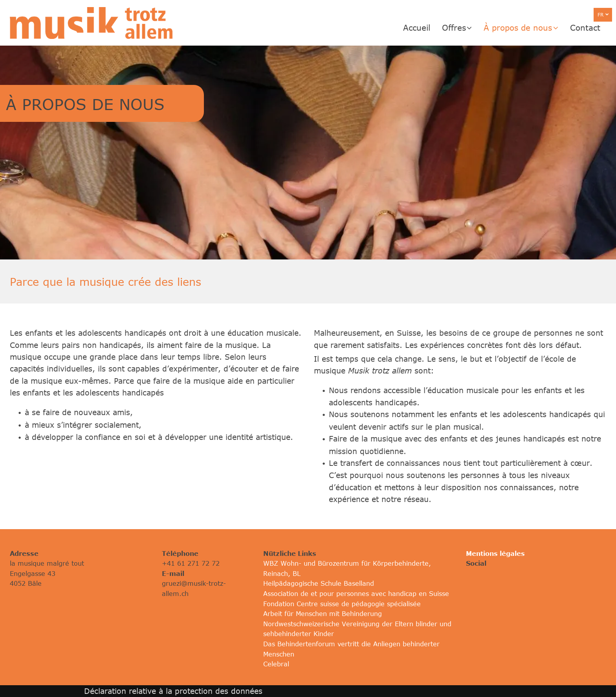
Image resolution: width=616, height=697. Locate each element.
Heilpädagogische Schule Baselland (319, 583)
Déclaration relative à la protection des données (173, 691)
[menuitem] (423, 28)
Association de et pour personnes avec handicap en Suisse (356, 594)
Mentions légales (495, 554)
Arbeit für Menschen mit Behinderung (323, 614)
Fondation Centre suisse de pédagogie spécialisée (342, 604)
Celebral (276, 664)
